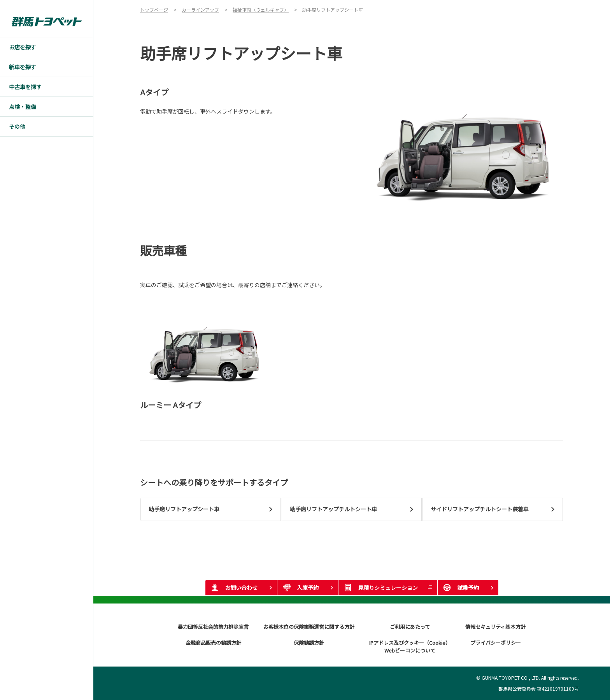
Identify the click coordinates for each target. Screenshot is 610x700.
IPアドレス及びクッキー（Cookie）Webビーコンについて (410, 647)
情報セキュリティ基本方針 (495, 627)
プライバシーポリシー (496, 643)
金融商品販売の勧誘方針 (213, 643)
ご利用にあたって (410, 627)
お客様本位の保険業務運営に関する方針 (309, 627)
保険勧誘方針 (309, 643)
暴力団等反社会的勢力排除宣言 (213, 627)
